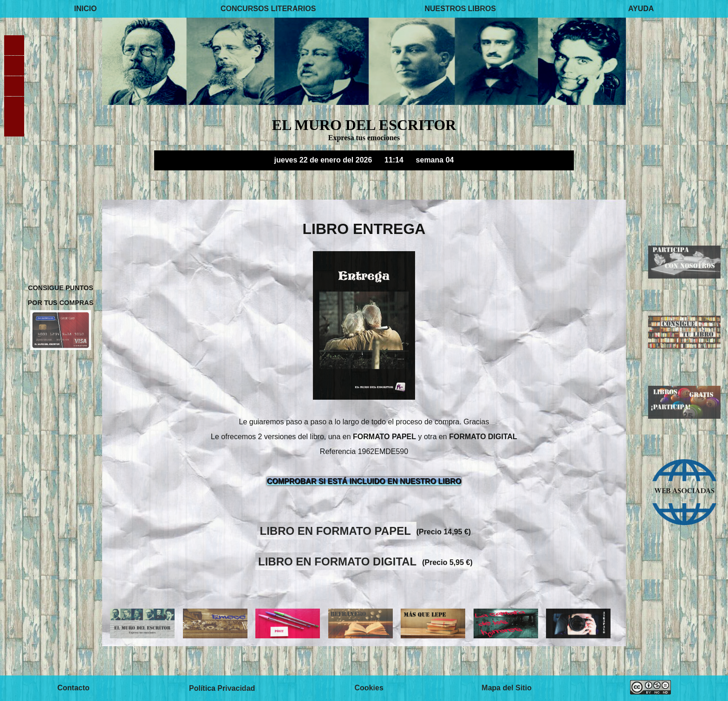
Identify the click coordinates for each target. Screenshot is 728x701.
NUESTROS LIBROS (460, 9)
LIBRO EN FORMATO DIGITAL (339, 561)
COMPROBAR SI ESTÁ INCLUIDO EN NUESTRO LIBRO (364, 481)
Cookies (369, 688)
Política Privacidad (222, 688)
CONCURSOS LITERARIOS (268, 9)
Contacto (73, 688)
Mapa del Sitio (507, 688)
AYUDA (641, 9)
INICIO (86, 9)
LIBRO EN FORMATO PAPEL (337, 530)
